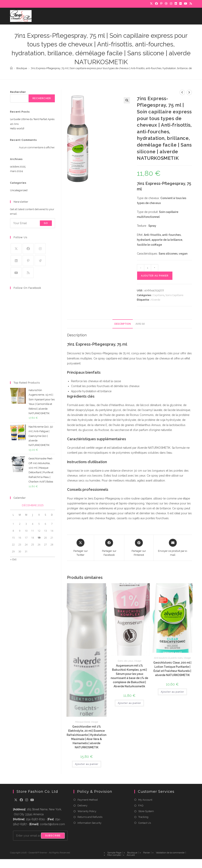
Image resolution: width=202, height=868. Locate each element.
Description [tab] (123, 324)
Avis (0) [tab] (140, 324)
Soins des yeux (125, 661)
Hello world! (17, 128)
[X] (151, 4)
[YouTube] (186, 4)
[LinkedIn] (176, 4)
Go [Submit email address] (46, 223)
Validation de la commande (170, 853)
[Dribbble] (166, 4)
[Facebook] (156, 4)
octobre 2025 (18, 167)
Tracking (143, 817)
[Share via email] (173, 548)
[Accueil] (11, 68)
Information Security (89, 823)
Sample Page (114, 853)
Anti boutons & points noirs (168, 658)
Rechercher (18, 92)
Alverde (156, 300)
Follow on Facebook (27, 288)
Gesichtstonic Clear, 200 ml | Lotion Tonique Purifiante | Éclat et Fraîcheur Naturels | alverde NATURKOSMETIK (172, 669)
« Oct (13, 559)
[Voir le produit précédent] (182, 92)
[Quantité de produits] (148, 268)
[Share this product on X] (80, 548)
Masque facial (83, 722)
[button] (127, 100)
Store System (146, 811)
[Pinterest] (161, 4)
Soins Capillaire (174, 295)
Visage (94, 722)
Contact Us (145, 823)
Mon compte (114, 855)
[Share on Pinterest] (139, 548)
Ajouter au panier (155, 276)
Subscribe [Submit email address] (53, 836)
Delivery (82, 805)
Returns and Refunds (90, 817)
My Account (145, 800)
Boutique (132, 853)
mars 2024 (16, 171)
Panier (147, 853)
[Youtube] (16, 273)
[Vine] (40, 261)
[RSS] (190, 4)
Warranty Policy (87, 811)
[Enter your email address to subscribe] (33, 223)
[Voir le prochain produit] (189, 92)
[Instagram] (171, 4)
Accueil (131, 855)
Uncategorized (19, 190)
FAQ (141, 805)
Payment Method (88, 800)
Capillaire (159, 295)
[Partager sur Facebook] (109, 548)
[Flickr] (180, 4)
